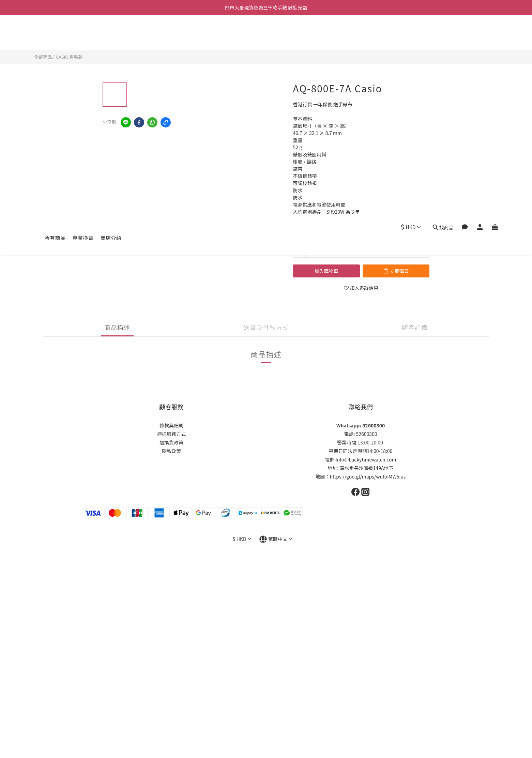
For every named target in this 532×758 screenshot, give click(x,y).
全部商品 (43, 57)
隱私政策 (171, 451)
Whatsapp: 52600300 (361, 425)
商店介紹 (111, 33)
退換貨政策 (171, 442)
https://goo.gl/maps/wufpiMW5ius (368, 476)
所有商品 (55, 33)
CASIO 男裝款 (69, 57)
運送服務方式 (171, 434)
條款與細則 (171, 425)
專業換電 (83, 33)
